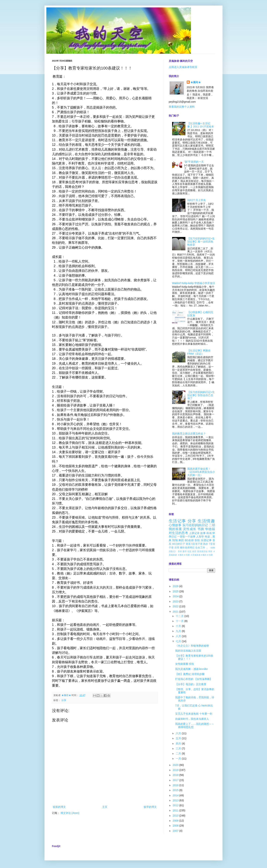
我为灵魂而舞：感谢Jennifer (192, 669)
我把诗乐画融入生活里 (188, 651)
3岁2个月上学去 (197, 200)
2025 (176, 591)
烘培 (194, 551)
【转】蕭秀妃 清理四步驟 (190, 674)
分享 (64, 700)
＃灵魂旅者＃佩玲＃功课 (201, 555)
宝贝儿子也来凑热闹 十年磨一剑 (194, 714)
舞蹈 (181, 540)
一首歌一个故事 (186, 537)
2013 (176, 800)
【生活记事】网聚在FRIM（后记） (199, 352)
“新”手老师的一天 (194, 162)
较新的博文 (59, 807)
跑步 (206, 544)
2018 (176, 775)
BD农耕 (189, 540)
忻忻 (197, 540)
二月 (179, 754)
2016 (176, 785)
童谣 (188, 544)
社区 (190, 551)
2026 (176, 586)
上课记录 (194, 533)
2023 (176, 601)
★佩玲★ (196, 82)
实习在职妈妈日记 (195, 525)
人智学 (200, 537)
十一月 (180, 621)
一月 (179, 759)
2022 (176, 606)
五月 (179, 738)
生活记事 (177, 521)
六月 (179, 733)
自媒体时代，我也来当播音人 (192, 719)
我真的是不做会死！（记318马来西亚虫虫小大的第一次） (201, 472)
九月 (179, 631)
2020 (176, 765)
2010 (176, 816)
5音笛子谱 (197, 544)
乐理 (177, 548)
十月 (179, 626)
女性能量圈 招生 (185, 664)
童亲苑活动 (202, 551)
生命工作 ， (202, 548)
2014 (176, 795)
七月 (179, 641)
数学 (185, 551)
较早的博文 (150, 807)
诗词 (210, 551)
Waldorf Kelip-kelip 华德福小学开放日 (194, 283)
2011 (176, 810)
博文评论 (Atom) (70, 813)
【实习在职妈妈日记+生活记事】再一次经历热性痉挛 (201, 242)
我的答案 (175, 529)
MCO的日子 (178, 544)
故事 (203, 533)
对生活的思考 (178, 533)
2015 (176, 790)
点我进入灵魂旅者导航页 (183, 67)
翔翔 (175, 540)
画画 (209, 533)
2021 (176, 612)
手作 (180, 551)
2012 (176, 805)
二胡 (212, 525)
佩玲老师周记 (187, 548)
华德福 (210, 529)
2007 (176, 831)
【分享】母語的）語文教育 (191, 684)
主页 (105, 807)
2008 (176, 826)
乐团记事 (206, 540)
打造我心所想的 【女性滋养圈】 (194, 679)
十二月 (180, 616)
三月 (179, 748)
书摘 (201, 529)
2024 (176, 596)
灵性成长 (190, 529)
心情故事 (175, 525)
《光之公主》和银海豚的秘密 (192, 646)
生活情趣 (206, 521)
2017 (176, 780)
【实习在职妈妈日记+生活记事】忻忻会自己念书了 (201, 395)
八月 (179, 636)
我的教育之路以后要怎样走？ (189, 434)
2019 (176, 770)
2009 (176, 821)
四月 (179, 743)
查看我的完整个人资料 (182, 107)
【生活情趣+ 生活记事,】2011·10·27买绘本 (201, 125)
